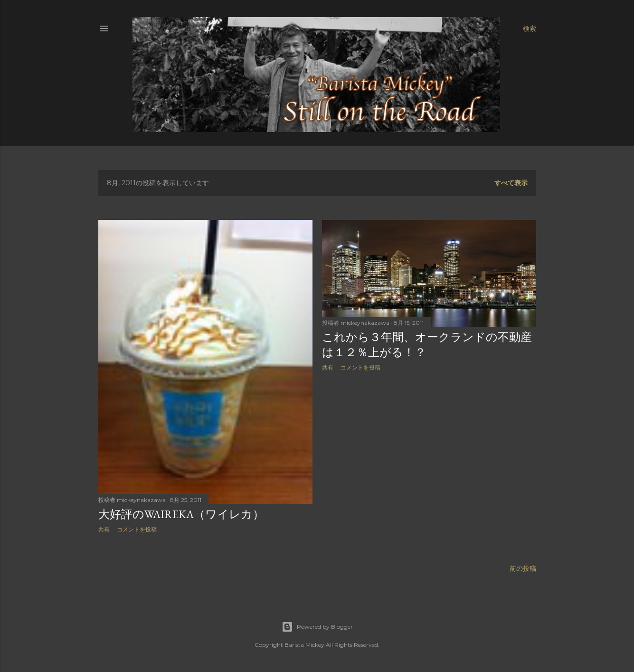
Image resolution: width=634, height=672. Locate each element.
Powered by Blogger (317, 627)
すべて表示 (511, 183)
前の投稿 (523, 568)
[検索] (530, 28)
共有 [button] (104, 529)
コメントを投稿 (137, 529)
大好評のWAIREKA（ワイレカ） (181, 514)
